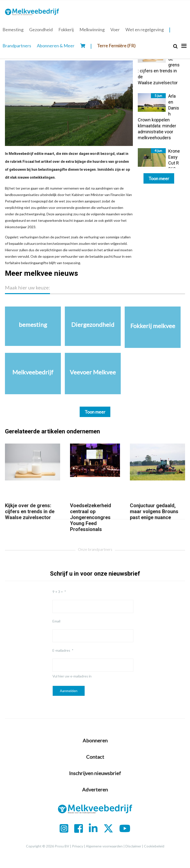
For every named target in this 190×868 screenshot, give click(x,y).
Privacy (78, 846)
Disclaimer (133, 846)
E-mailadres (61, 650)
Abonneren (95, 740)
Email (56, 621)
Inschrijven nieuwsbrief (95, 773)
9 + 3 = (58, 592)
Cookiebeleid (154, 846)
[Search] (175, 46)
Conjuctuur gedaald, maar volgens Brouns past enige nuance (154, 511)
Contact (95, 757)
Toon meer (159, 178)
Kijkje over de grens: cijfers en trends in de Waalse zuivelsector (30, 511)
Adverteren (95, 789)
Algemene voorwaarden (104, 846)
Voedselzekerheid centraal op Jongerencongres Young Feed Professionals (91, 517)
